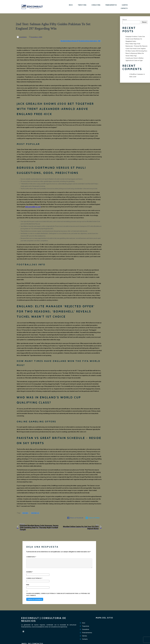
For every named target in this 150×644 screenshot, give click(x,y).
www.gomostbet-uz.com (33, 203)
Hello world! (133, 77)
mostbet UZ (35, 510)
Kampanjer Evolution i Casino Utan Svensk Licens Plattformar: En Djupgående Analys (135, 39)
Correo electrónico (34, 570)
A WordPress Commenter (136, 74)
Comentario (31, 549)
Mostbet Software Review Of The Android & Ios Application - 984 (81, 37)
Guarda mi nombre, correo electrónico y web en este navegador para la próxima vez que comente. (58, 586)
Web (28, 576)
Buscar (125, 20)
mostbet (25, 510)
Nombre (30, 564)
